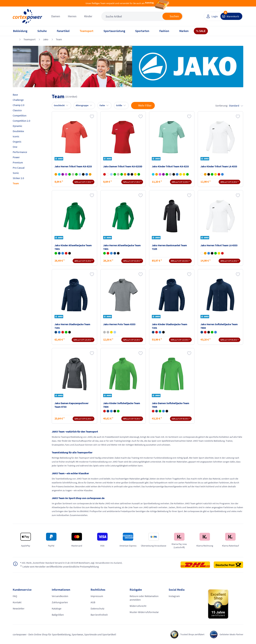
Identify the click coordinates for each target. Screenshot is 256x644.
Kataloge (57, 608)
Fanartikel (63, 31)
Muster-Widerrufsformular (144, 612)
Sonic (16, 173)
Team (59, 39)
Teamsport (87, 31)
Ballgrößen (58, 615)
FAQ (15, 596)
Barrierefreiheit (99, 615)
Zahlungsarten (60, 602)
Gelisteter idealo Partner (230, 634)
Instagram (174, 596)
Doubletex (18, 131)
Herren (72, 16)
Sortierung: (229, 106)
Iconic (16, 136)
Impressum (97, 596)
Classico (17, 110)
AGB (93, 602)
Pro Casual (19, 168)
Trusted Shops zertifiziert (188, 634)
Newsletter (19, 608)
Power (16, 157)
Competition (20, 115)
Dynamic (17, 126)
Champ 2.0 (19, 105)
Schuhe (42, 31)
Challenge (18, 100)
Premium (18, 162)
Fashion (164, 31)
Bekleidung (20, 31)
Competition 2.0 (21, 121)
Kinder (88, 16)
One (15, 147)
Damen (56, 16)
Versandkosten (60, 596)
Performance (20, 152)
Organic (17, 142)
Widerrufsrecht (138, 606)
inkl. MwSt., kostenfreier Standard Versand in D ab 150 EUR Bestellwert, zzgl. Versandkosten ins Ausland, (78, 563)
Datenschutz (97, 608)
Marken (184, 31)
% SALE (201, 31)
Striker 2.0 (18, 178)
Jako (46, 39)
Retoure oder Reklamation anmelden (144, 598)
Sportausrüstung (114, 31)
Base (15, 95)
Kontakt (17, 602)
